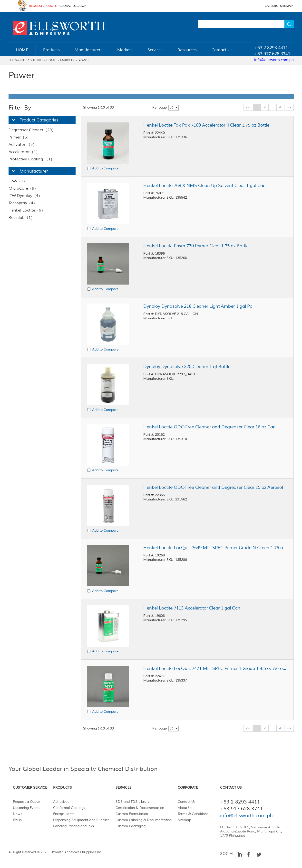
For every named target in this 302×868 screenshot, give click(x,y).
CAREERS (271, 6)
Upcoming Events (27, 808)
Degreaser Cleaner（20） (32, 130)
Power (84, 60)
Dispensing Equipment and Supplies (81, 820)
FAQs (17, 820)
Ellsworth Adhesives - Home (32, 60)
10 (172, 108)
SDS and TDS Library (132, 802)
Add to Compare (105, 168)
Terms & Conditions (193, 814)
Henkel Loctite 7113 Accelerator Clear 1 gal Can (192, 608)
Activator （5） (23, 145)
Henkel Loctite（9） (27, 210)
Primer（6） (20, 137)
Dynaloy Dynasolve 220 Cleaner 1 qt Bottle (187, 367)
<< (248, 107)
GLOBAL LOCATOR (73, 6)
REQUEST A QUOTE (43, 6)
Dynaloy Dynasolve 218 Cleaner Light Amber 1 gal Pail (199, 306)
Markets (67, 60)
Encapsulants (64, 814)
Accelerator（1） (24, 152)
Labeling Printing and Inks (73, 826)
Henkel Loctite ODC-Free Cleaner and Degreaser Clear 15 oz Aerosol (213, 487)
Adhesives (61, 802)
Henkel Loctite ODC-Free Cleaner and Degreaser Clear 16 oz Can (209, 427)
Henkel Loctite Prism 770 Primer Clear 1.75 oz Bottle (196, 246)
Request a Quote (26, 802)
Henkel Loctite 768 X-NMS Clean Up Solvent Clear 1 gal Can (205, 185)
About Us (185, 808)
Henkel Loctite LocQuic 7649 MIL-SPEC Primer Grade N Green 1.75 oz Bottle (215, 548)
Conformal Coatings (69, 808)
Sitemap (184, 820)
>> (289, 107)
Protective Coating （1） (31, 159)
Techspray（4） (23, 203)
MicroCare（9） (23, 188)
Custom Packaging (131, 826)
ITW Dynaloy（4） (25, 196)
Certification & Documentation (140, 808)
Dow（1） (18, 181)
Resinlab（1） (22, 218)
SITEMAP (286, 6)
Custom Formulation (132, 814)
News (18, 814)
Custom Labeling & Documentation (144, 820)
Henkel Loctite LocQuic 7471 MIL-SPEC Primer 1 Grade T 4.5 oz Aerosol (215, 668)
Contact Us (187, 802)
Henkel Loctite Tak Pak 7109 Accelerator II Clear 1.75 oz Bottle (206, 125)
